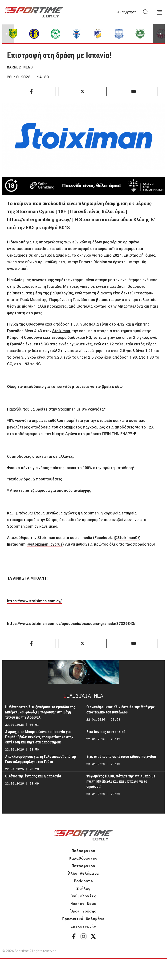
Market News (84, 904)
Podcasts (84, 881)
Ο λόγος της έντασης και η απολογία (33, 776)
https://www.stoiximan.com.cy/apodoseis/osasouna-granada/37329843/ (71, 624)
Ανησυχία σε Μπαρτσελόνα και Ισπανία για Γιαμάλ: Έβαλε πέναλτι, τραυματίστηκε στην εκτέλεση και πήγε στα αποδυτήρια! (39, 737)
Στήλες (84, 888)
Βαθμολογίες (84, 896)
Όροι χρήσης (84, 911)
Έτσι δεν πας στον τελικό (106, 732)
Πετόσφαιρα (84, 866)
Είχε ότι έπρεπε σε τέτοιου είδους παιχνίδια (121, 757)
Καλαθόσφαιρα (84, 858)
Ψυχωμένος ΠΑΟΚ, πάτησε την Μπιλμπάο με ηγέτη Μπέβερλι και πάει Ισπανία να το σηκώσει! (121, 781)
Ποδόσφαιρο (84, 851)
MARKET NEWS (20, 67)
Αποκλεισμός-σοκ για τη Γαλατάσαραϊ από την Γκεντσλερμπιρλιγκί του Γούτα (41, 759)
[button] (159, 34)
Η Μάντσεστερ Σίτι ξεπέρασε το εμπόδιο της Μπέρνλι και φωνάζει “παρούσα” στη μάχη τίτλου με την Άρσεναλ (40, 712)
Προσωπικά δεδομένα (84, 919)
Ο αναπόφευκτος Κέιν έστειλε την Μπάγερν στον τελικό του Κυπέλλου (120, 710)
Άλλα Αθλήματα (84, 873)
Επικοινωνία (84, 926)
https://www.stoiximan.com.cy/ (34, 601)
